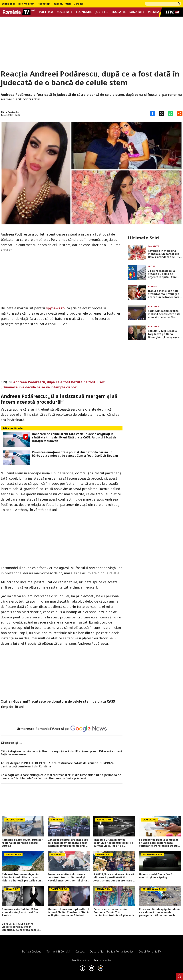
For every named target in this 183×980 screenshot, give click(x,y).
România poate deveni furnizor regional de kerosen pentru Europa (22, 843)
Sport (152, 266)
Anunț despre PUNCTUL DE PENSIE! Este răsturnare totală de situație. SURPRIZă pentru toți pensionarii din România (57, 765)
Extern (152, 286)
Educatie (119, 12)
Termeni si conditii (58, 951)
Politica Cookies (32, 951)
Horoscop (44, 4)
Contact (80, 951)
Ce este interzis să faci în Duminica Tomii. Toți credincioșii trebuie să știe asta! (114, 912)
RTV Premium (26, 4)
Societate (65, 12)
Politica (46, 12)
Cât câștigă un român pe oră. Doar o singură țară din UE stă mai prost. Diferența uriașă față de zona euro (62, 753)
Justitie (102, 12)
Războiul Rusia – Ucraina (68, 4)
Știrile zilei (8, 4)
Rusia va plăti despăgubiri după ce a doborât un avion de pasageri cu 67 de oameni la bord (159, 912)
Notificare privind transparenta (91, 960)
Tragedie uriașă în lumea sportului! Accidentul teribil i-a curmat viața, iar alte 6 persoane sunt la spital (113, 843)
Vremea (154, 12)
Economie (84, 12)
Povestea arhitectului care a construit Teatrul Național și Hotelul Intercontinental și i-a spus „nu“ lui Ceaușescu (67, 877)
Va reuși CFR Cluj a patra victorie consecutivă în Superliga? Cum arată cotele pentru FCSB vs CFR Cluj (20, 927)
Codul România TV (150, 951)
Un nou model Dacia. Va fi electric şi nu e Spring (156, 876)
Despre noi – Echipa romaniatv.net (112, 951)
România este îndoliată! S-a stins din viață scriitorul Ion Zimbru (20, 912)
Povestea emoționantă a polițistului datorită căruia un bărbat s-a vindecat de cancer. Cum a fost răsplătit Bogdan (75, 454)
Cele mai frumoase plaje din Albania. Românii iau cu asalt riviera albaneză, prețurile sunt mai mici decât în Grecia (22, 877)
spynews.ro (55, 308)
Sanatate (137, 12)
